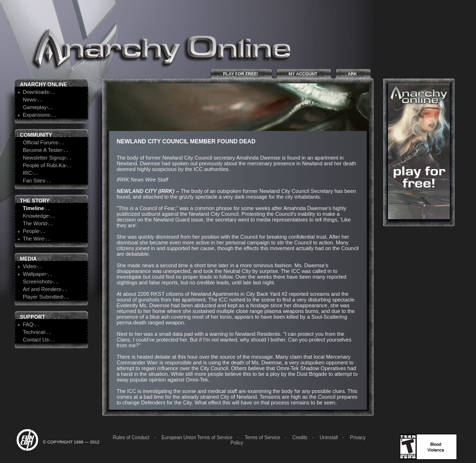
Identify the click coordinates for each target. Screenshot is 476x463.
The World (35, 223)
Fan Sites (34, 181)
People (31, 231)
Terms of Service (262, 438)
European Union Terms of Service (197, 438)
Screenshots (37, 282)
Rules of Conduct (131, 438)
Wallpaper (35, 274)
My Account (304, 74)
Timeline (33, 208)
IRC (27, 173)
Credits (300, 438)
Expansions (36, 115)
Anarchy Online (44, 84)
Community (36, 135)
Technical (34, 332)
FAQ (28, 324)
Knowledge (36, 216)
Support (33, 317)
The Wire (34, 239)
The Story (35, 201)
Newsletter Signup (44, 158)
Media (28, 259)
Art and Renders (42, 289)
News (30, 100)
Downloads (36, 92)
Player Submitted (43, 297)
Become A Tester (42, 150)
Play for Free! (242, 74)
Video (30, 266)
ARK (353, 74)
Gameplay (35, 107)
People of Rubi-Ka (44, 165)
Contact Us (36, 340)
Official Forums (40, 142)
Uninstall (328, 438)
